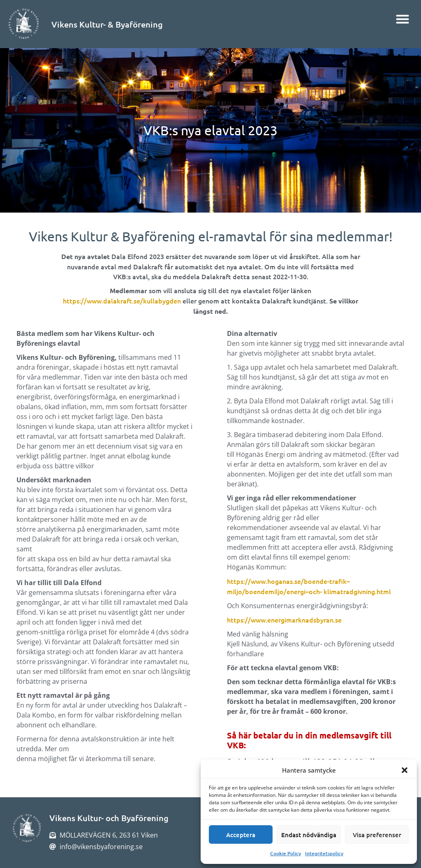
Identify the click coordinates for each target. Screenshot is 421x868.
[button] (405, 770)
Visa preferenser (377, 835)
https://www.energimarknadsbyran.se (284, 620)
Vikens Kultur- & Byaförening (107, 24)
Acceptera (241, 835)
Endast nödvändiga (309, 835)
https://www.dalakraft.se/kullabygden (122, 301)
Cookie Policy (286, 853)
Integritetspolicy (324, 853)
